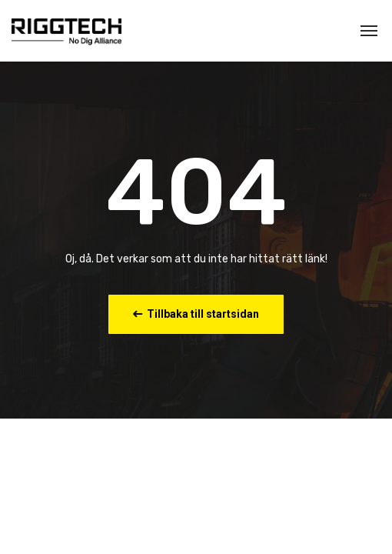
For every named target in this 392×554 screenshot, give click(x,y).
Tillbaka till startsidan (196, 314)
